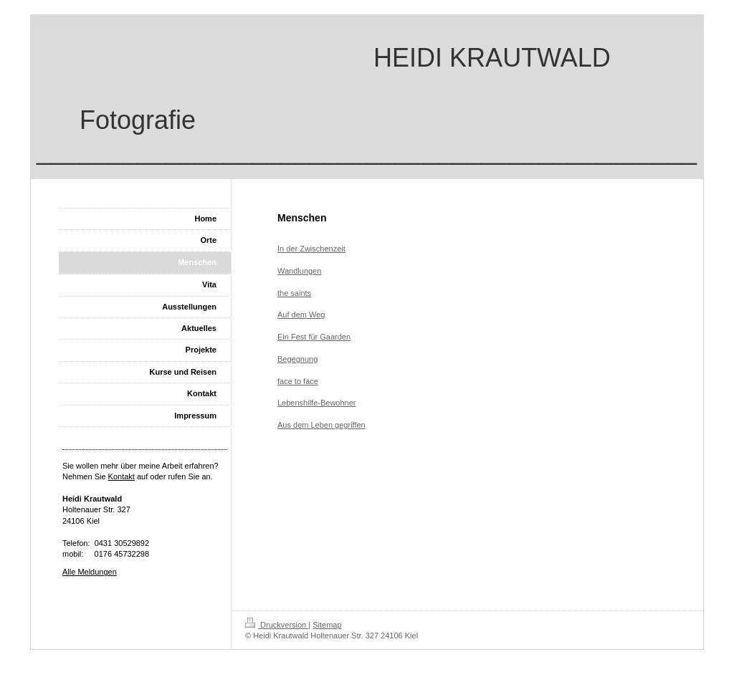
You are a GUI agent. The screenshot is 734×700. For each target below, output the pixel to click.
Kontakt (121, 476)
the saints (294, 293)
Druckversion (277, 625)
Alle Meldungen (90, 572)
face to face (298, 381)
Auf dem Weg (301, 315)
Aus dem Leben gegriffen (321, 425)
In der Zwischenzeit (311, 249)
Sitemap (327, 625)
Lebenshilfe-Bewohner (316, 403)
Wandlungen (299, 271)
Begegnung (297, 359)
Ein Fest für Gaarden (314, 337)
